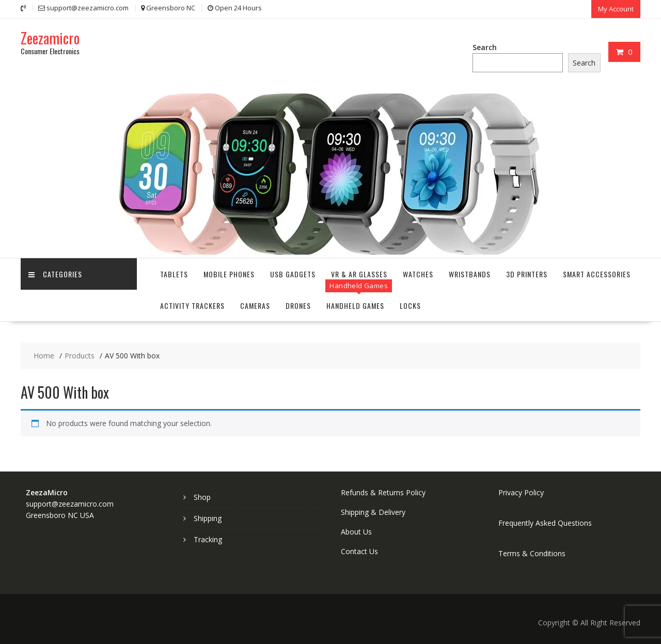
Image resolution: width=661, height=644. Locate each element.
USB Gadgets (293, 274)
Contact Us (359, 551)
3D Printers (527, 274)
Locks (410, 305)
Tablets (174, 274)
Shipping (208, 518)
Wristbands (470, 274)
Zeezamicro (50, 38)
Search (485, 47)
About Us (356, 532)
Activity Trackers (192, 305)
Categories (55, 274)
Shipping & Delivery (373, 512)
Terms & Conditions (532, 553)
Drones (298, 305)
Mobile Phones (229, 274)
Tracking (208, 539)
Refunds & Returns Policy (383, 492)
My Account (616, 9)
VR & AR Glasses (359, 274)
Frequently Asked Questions (545, 523)
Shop (202, 497)
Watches (418, 274)
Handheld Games (355, 305)
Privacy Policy (521, 492)
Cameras (255, 305)
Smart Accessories (597, 274)
